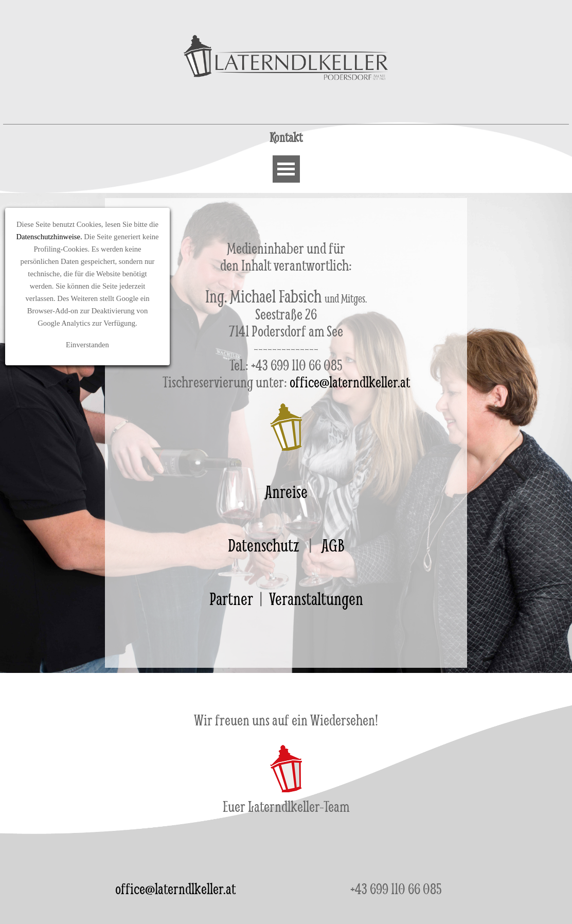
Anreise (286, 492)
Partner (231, 599)
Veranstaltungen (316, 599)
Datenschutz (264, 545)
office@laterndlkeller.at (175, 889)
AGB (333, 545)
